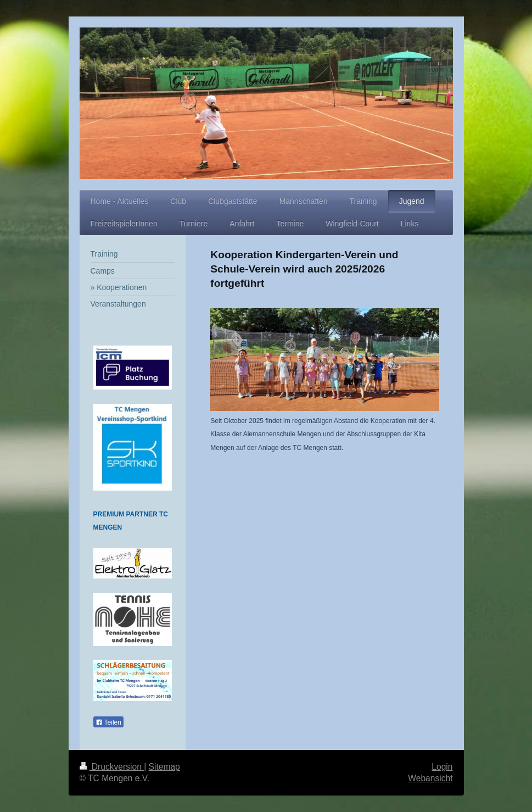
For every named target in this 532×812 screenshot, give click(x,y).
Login (442, 767)
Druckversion (112, 767)
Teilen (108, 722)
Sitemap (164, 767)
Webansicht (430, 778)
